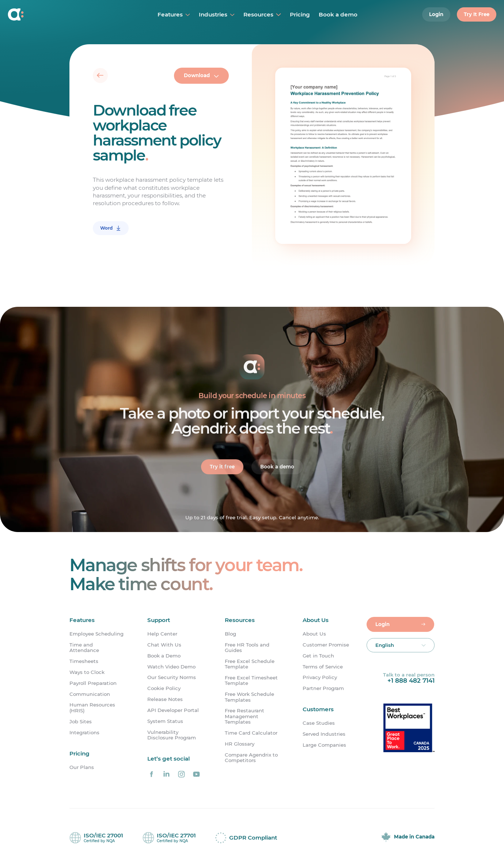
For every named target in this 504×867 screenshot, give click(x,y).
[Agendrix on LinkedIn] (167, 774)
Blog (230, 634)
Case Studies (319, 723)
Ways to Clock (87, 672)
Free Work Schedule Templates (249, 697)
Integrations (84, 733)
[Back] (100, 76)
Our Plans (82, 767)
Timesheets (84, 661)
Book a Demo (164, 656)
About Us (314, 634)
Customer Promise (326, 645)
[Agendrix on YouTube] (196, 774)
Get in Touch (318, 656)
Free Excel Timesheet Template (251, 681)
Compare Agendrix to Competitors (251, 758)
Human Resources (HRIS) (92, 708)
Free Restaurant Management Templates (245, 716)
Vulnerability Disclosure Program (172, 735)
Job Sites (81, 722)
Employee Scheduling (96, 634)
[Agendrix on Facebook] (152, 774)
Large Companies (324, 745)
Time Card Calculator (251, 733)
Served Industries (324, 734)
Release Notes (165, 699)
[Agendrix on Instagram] (181, 774)
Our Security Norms (172, 677)
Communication (90, 694)
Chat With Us (164, 645)
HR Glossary (240, 744)
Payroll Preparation (93, 683)
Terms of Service (323, 667)
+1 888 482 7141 (411, 681)
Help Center (162, 634)
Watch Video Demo (171, 667)
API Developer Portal (173, 710)
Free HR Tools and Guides (247, 648)
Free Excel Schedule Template (250, 664)
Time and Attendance (84, 648)
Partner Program (323, 688)
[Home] (50, 15)
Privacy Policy (320, 677)
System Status (165, 721)
